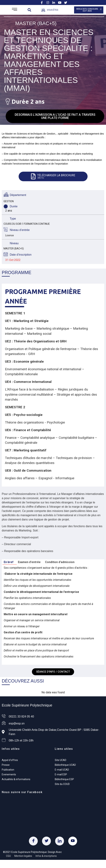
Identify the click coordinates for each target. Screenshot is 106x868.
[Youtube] (73, 841)
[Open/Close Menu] (15, 10)
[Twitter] (46, 841)
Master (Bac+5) (36, 23)
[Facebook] (33, 841)
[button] (29, 10)
